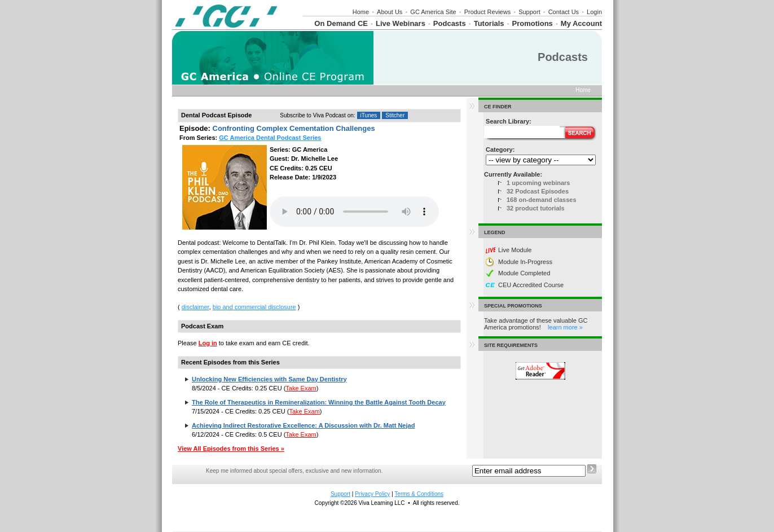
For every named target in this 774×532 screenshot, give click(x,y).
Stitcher (395, 115)
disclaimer (195, 307)
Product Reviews (488, 12)
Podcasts (450, 23)
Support (529, 12)
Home (361, 12)
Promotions (533, 23)
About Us (390, 12)
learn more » (565, 327)
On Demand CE (341, 23)
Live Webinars (401, 23)
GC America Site (433, 12)
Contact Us (564, 12)
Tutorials (489, 23)
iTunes (369, 115)
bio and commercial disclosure (254, 307)
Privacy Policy (372, 494)
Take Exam (301, 388)
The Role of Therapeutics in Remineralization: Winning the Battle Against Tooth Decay (319, 402)
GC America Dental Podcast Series (270, 138)
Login (594, 12)
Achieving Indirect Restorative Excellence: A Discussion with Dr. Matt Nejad (303, 425)
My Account (581, 23)
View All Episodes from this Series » (231, 449)
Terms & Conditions (419, 494)
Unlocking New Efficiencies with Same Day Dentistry (269, 379)
